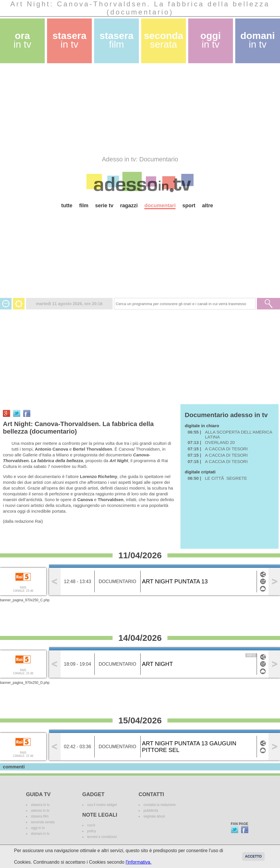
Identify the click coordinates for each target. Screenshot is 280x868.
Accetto (253, 856)
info (251, 655)
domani (258, 40)
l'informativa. (138, 862)
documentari (160, 206)
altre (208, 206)
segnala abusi (154, 816)
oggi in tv (38, 828)
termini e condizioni (102, 837)
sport (189, 206)
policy (92, 831)
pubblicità (151, 811)
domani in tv (40, 834)
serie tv (104, 206)
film (84, 206)
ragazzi (129, 206)
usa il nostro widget (102, 805)
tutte (67, 206)
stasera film (40, 816)
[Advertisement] (93, 109)
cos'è (91, 825)
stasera (70, 40)
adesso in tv (40, 811)
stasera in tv (40, 805)
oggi (211, 40)
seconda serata (43, 822)
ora (23, 40)
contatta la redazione (159, 805)
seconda (163, 40)
